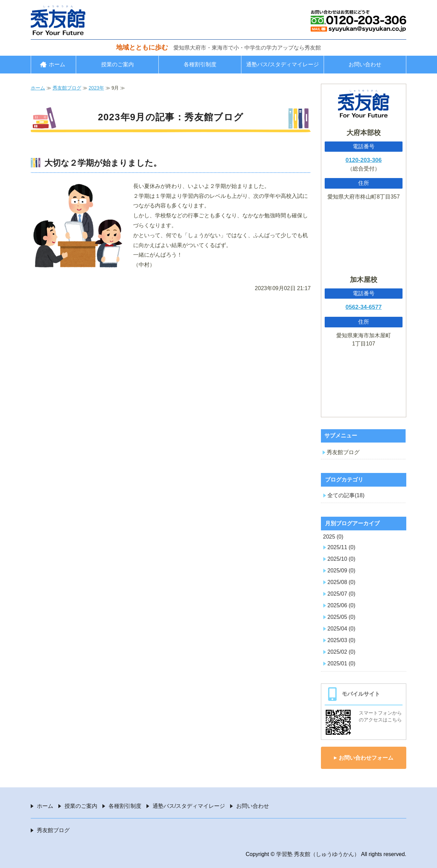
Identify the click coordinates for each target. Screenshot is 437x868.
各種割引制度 (200, 64)
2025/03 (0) (341, 640)
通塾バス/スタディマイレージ (282, 64)
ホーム (57, 64)
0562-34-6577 (364, 307)
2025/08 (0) (341, 582)
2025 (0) (333, 537)
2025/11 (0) (341, 547)
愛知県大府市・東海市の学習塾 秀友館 (58, 20)
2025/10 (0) (341, 559)
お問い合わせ (365, 64)
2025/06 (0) (341, 605)
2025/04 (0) (341, 629)
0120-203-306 (364, 160)
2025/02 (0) (341, 652)
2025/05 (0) (341, 617)
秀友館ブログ (67, 88)
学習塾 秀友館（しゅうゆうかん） (318, 854)
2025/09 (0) (341, 571)
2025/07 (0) (341, 594)
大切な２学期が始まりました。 (103, 163)
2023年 (96, 88)
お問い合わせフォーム (366, 758)
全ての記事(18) (346, 495)
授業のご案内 (117, 64)
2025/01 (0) (341, 663)
